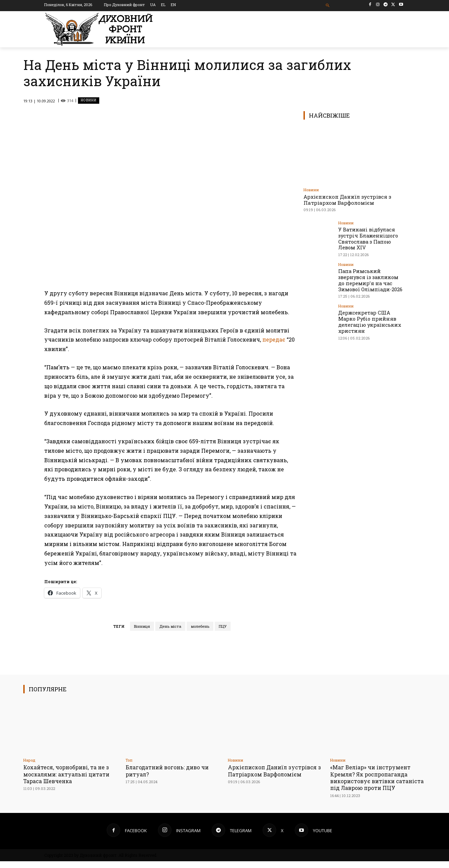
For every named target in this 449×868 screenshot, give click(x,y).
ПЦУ (223, 626)
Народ (29, 760)
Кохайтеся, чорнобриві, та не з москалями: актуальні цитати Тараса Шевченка (69, 774)
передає (274, 339)
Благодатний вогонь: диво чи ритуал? (170, 771)
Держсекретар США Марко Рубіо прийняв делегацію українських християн (371, 315)
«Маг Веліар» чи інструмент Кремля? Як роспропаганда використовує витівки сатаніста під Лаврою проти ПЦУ (373, 781)
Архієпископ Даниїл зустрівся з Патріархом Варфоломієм (347, 200)
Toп (129, 760)
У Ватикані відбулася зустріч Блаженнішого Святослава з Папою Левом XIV (367, 238)
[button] (328, 6)
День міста (170, 626)
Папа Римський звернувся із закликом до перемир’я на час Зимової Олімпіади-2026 (371, 278)
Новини (89, 101)
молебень (200, 626)
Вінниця (142, 626)
